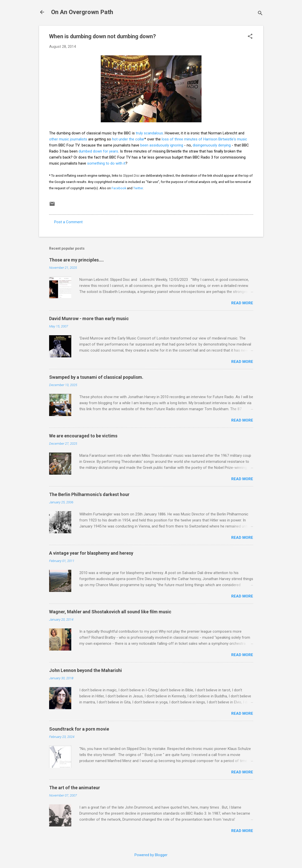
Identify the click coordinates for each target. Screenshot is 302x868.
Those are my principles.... (76, 260)
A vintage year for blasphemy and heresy (91, 553)
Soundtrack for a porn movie (79, 729)
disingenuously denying (212, 145)
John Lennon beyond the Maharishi (86, 670)
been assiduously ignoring (162, 145)
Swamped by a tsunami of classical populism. (96, 377)
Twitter (138, 188)
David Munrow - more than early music (89, 318)
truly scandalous (149, 133)
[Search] (260, 14)
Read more (242, 303)
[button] (250, 37)
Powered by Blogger (151, 855)
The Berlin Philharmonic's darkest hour (89, 494)
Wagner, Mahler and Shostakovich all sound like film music (110, 612)
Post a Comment (68, 222)
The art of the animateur (75, 788)
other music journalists (68, 139)
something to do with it (106, 163)
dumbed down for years (98, 151)
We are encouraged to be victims (83, 436)
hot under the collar (128, 139)
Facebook (119, 188)
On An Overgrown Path (82, 12)
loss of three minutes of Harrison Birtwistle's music (204, 139)
